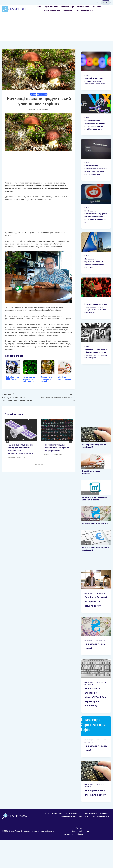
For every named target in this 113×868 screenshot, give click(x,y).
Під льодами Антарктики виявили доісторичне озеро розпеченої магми (20, 397)
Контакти (80, 856)
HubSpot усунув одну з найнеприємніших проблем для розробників (57, 448)
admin (12, 457)
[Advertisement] (56, 27)
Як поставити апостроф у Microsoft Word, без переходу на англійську (96, 721)
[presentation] (21, 430)
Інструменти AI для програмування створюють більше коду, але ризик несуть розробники (96, 177)
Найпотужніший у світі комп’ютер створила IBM (58, 397)
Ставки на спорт (68, 7)
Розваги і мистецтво (52, 11)
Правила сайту (77, 860)
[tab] (35, 465)
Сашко (33, 109)
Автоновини (96, 7)
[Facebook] (97, 2)
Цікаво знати (42, 94)
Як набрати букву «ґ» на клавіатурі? (93, 819)
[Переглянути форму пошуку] (106, 2)
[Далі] (70, 441)
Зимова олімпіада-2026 (84, 11)
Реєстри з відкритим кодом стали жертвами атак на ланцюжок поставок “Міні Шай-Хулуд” (95, 321)
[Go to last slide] (8, 441)
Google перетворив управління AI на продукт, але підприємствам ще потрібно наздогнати (94, 129)
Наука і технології (51, 7)
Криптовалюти (83, 7)
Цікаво (38, 7)
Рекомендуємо (90, 613)
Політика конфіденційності (72, 863)
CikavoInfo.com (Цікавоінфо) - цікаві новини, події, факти (31, 860)
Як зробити (67, 11)
